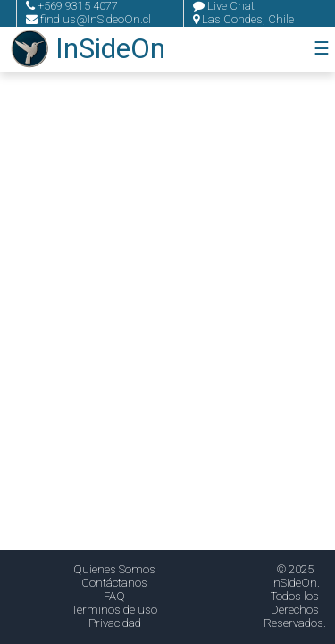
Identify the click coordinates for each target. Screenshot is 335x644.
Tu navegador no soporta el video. (167, 322)
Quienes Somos (114, 569)
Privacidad (115, 623)
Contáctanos (114, 583)
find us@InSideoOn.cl (88, 19)
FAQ (114, 596)
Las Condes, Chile (243, 19)
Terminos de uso (114, 610)
